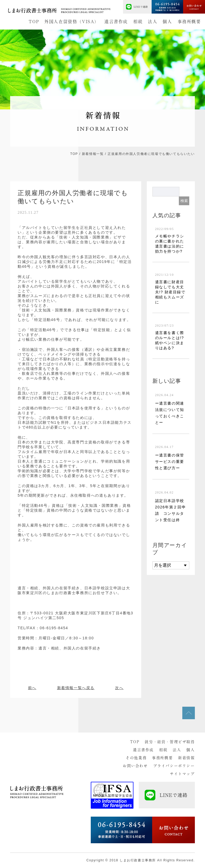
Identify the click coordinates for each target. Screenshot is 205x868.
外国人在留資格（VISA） (72, 22)
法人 (153, 22)
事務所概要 (189, 22)
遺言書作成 (116, 22)
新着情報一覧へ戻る (76, 688)
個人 (167, 22)
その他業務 (136, 758)
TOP (34, 22)
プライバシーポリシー (174, 766)
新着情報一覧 (93, 154)
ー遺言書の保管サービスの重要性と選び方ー (170, 462)
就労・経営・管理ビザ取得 (170, 742)
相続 (138, 22)
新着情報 (186, 758)
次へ (119, 688)
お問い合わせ (135, 766)
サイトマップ (182, 774)
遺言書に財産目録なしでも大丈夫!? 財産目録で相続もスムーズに (170, 292)
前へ (32, 688)
